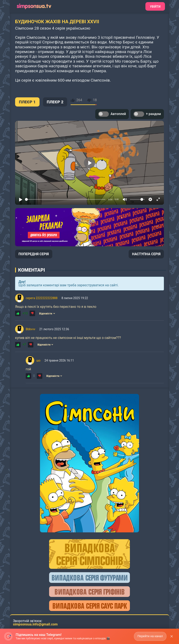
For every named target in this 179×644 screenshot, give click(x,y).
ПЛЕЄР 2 (55, 102)
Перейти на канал (150, 636)
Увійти (155, 7)
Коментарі (31, 270)
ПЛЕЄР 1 (27, 102)
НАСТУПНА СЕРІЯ (146, 254)
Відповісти (47, 314)
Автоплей (112, 114)
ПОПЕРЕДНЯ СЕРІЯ (34, 254)
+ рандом (147, 114)
